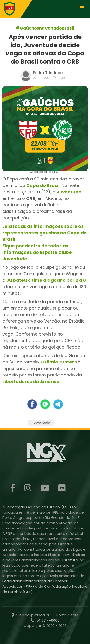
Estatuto (70, 560)
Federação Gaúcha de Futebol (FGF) (39, 507)
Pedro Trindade (48, 73)
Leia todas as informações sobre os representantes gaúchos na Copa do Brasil (45, 233)
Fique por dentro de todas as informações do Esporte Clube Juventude (37, 252)
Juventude (42, 423)
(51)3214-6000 (47, 620)
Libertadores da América (31, 381)
